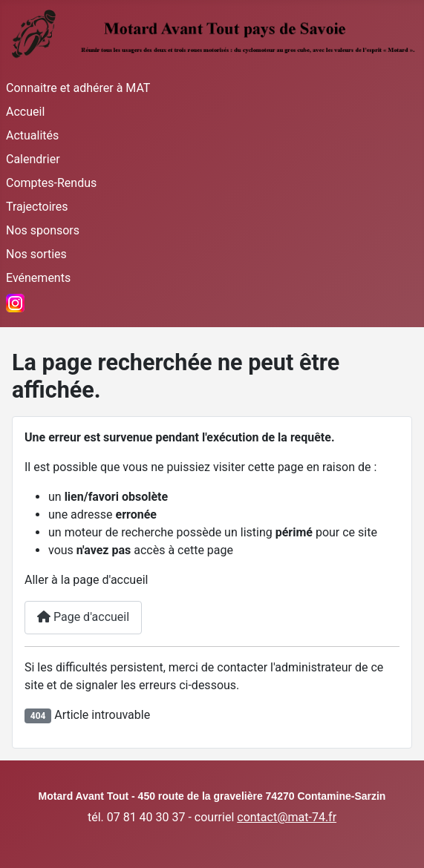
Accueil (25, 112)
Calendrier (33, 159)
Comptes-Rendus (51, 183)
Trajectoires (37, 207)
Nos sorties (36, 254)
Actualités (32, 135)
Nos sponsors (43, 230)
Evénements (38, 278)
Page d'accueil (83, 617)
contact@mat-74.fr (287, 817)
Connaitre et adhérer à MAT (78, 88)
